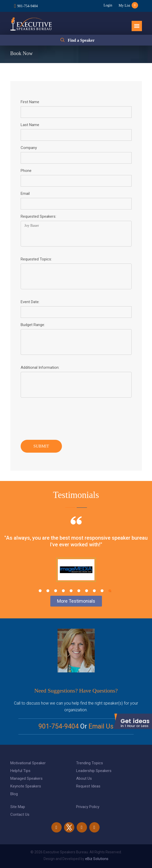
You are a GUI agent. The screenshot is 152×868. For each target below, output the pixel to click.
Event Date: (30, 302)
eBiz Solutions (97, 859)
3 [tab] (56, 591)
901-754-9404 (27, 6)
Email (25, 194)
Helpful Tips (20, 771)
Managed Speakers (26, 778)
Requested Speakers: (38, 216)
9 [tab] (102, 591)
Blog (14, 794)
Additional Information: (40, 367)
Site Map (18, 807)
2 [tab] (48, 591)
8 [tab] (94, 591)
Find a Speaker (81, 40)
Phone (26, 171)
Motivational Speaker (28, 763)
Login (108, 5)
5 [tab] (71, 591)
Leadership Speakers (94, 771)
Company (29, 148)
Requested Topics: (36, 259)
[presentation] (60, 417)
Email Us (101, 726)
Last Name (30, 125)
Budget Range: (33, 325)
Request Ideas (88, 786)
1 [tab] (40, 591)
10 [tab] (110, 591)
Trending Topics (90, 763)
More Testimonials (76, 601)
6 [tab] (79, 591)
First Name (30, 102)
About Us (84, 778)
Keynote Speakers (26, 786)
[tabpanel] (76, 555)
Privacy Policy (88, 807)
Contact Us (20, 814)
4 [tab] (63, 591)
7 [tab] (87, 591)
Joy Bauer (76, 234)
